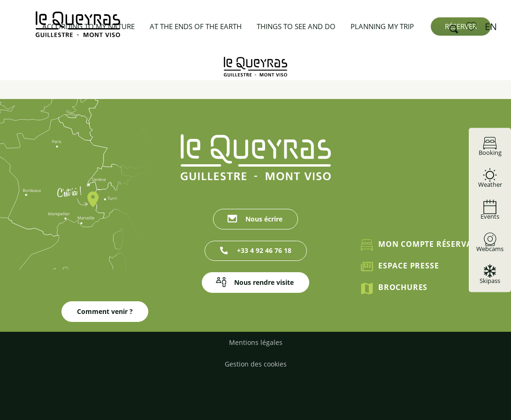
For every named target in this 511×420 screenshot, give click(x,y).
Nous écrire (264, 219)
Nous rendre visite (264, 282)
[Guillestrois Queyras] (255, 67)
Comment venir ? (105, 311)
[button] (451, 27)
